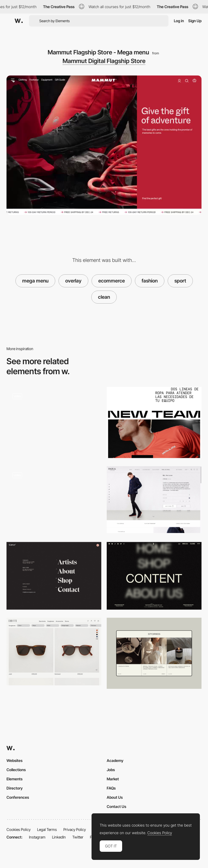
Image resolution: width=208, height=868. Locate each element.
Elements (14, 779)
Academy (115, 760)
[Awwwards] (19, 21)
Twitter (78, 837)
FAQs (111, 788)
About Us (115, 797)
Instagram (37, 837)
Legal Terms (47, 829)
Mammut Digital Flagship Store (104, 61)
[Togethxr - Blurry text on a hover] (154, 576)
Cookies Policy (19, 829)
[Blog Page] (154, 653)
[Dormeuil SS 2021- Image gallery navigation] (54, 500)
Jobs (111, 770)
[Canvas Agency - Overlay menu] (54, 576)
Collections (16, 770)
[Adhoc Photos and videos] (154, 423)
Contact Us (116, 806)
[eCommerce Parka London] (154, 500)
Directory (15, 788)
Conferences (18, 797)
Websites (14, 760)
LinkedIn (59, 837)
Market (113, 779)
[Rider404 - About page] (54, 421)
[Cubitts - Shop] (54, 652)
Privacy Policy (75, 829)
